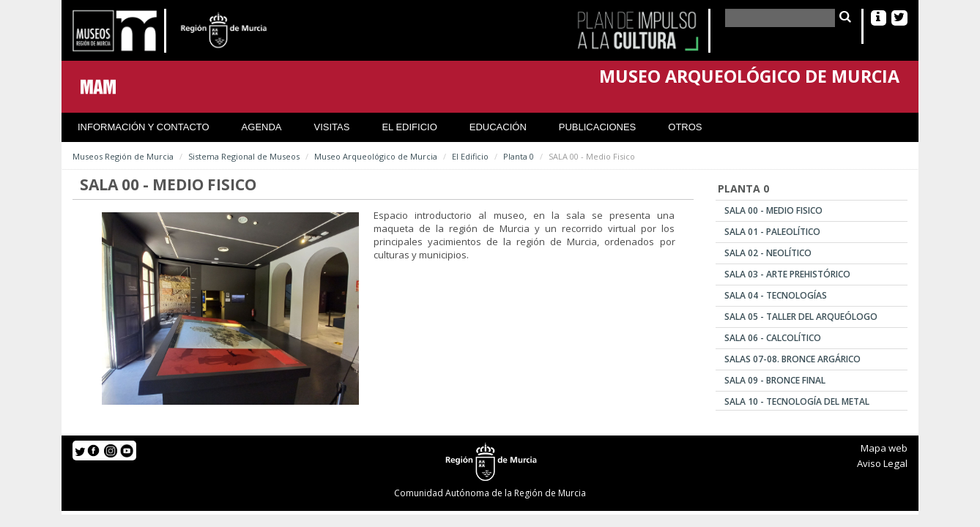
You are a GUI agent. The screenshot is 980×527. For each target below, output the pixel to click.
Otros (685, 127)
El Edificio (409, 127)
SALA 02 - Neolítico (768, 253)
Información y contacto (144, 127)
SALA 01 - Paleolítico (772, 232)
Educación (498, 127)
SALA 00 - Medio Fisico (773, 210)
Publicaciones (597, 127)
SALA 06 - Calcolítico (773, 338)
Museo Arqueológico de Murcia (376, 156)
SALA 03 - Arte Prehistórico (787, 274)
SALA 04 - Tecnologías (776, 295)
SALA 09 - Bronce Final (775, 380)
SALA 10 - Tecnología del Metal (797, 401)
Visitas (332, 127)
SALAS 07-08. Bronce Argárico (792, 359)
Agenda (262, 127)
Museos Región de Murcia (123, 156)
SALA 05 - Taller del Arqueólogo (801, 317)
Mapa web (884, 448)
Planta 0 (519, 156)
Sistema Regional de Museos (244, 156)
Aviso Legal (882, 463)
